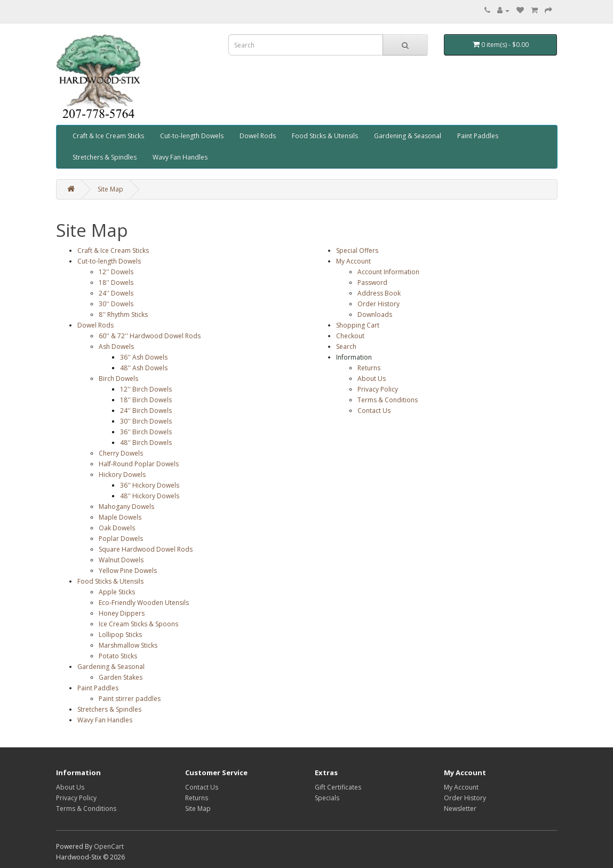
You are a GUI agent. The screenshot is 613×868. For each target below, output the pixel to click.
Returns (369, 368)
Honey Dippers (122, 613)
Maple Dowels (120, 517)
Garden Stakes (121, 677)
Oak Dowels (117, 528)
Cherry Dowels (121, 453)
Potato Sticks (118, 656)
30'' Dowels (116, 304)
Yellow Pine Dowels (128, 571)
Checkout (350, 336)
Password (372, 282)
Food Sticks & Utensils (325, 136)
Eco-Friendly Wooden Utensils (144, 603)
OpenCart (109, 846)
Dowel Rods (258, 136)
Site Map (110, 189)
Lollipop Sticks (120, 635)
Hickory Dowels (122, 475)
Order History (379, 304)
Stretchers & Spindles (105, 157)
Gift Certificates (338, 787)
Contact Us (374, 411)
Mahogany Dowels (126, 507)
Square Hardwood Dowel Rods (146, 549)
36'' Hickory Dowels (150, 485)
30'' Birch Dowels (146, 421)
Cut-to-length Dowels (192, 136)
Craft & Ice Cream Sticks (108, 136)
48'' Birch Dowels (146, 443)
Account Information (388, 272)
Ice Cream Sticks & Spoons (138, 624)
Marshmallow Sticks (128, 645)
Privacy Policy (378, 389)
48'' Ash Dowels (144, 368)
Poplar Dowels (121, 539)
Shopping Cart (358, 325)
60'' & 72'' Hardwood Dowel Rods (150, 336)
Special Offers (357, 250)
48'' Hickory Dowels (150, 496)
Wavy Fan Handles (180, 157)
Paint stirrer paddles (130, 699)
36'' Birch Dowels (146, 432)
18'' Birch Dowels (146, 400)
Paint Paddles (478, 136)
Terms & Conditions (388, 400)
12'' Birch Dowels (146, 389)
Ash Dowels (116, 347)
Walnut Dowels (121, 560)
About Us (372, 379)
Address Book (379, 293)
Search (346, 347)
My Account (353, 261)
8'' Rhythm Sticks (123, 314)
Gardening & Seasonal (408, 136)
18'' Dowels (116, 282)
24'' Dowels (116, 293)
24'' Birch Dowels (146, 411)
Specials (327, 798)
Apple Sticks (117, 592)
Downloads (375, 314)
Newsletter (460, 809)
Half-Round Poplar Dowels (139, 464)
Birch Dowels (118, 379)
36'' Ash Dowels (144, 357)
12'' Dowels (116, 272)
